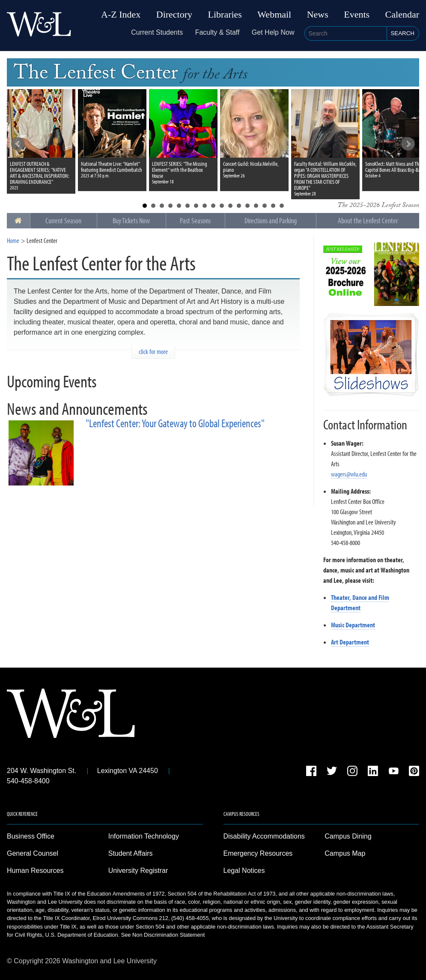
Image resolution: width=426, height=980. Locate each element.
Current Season (63, 220)
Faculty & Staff (217, 32)
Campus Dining (348, 836)
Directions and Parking (271, 220)
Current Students (157, 32)
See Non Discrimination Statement (163, 935)
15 (265, 206)
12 (239, 206)
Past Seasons (195, 220)
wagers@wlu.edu (349, 474)
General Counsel (33, 853)
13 (247, 206)
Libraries (225, 15)
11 (230, 206)
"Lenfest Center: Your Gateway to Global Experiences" (175, 423)
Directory (174, 15)
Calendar (402, 15)
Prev (18, 144)
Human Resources (35, 871)
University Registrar (138, 871)
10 (222, 206)
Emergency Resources (258, 853)
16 (273, 206)
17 (282, 206)
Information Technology (144, 836)
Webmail (274, 15)
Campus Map (345, 853)
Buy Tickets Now (131, 220)
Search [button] (402, 33)
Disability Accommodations (264, 836)
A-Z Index (121, 15)
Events (357, 15)
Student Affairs (131, 853)
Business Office (31, 836)
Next (408, 144)
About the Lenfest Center (368, 220)
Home (13, 240)
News (318, 15)
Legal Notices (244, 871)
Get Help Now (273, 32)
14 (256, 206)
